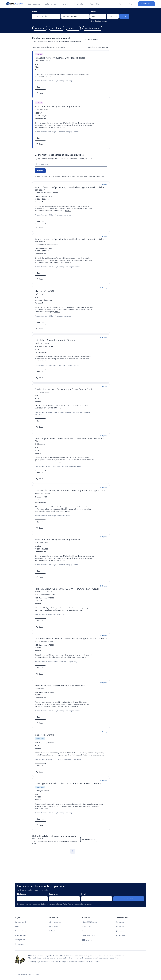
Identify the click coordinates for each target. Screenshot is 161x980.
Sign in (121, 4)
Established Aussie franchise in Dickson (55, 353)
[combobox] (46, 16)
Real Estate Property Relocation (46, 430)
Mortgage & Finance (56, 134)
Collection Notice (64, 41)
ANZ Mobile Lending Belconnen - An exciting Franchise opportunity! (70, 510)
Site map (85, 960)
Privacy (85, 946)
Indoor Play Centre (44, 769)
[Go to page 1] (73, 885)
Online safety (20, 959)
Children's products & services (60, 221)
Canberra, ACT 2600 (46, 624)
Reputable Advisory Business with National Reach (60, 58)
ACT (36, 64)
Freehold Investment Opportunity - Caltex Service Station (65, 404)
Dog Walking (72, 692)
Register (132, 4)
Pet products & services (58, 692)
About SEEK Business (90, 937)
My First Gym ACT (44, 302)
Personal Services (41, 81)
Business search (21, 937)
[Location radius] (113, 16)
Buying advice (20, 955)
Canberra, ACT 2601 (46, 673)
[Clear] (104, 16)
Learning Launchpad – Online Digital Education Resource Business (69, 818)
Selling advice (53, 942)
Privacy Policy (77, 41)
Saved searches (20, 950)
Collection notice (88, 950)
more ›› (62, 76)
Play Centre (77, 794)
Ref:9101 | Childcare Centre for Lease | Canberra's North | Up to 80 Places (69, 455)
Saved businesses (21, 946)
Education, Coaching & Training (60, 81)
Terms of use (87, 942)
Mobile (68, 537)
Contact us (120, 937)
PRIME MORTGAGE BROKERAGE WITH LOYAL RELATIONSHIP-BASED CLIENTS (68, 616)
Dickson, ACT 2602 (46, 359)
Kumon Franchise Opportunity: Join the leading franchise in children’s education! (71, 193)
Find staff (52, 946)
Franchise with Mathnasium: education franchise (60, 716)
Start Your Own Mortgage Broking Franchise (58, 107)
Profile (17, 942)
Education (38, 278)
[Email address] (71, 168)
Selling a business (55, 937)
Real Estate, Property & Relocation (61, 427)
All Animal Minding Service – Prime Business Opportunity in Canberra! (71, 666)
